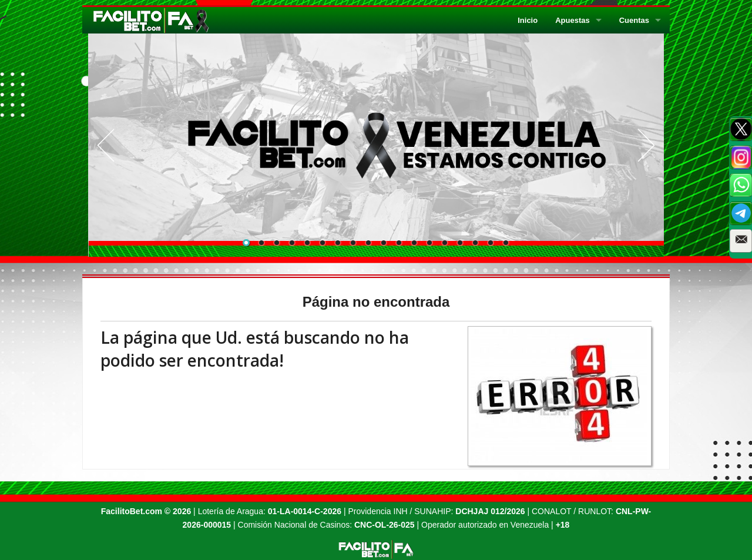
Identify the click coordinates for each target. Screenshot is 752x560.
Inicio (528, 20)
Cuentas (634, 20)
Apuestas (573, 20)
